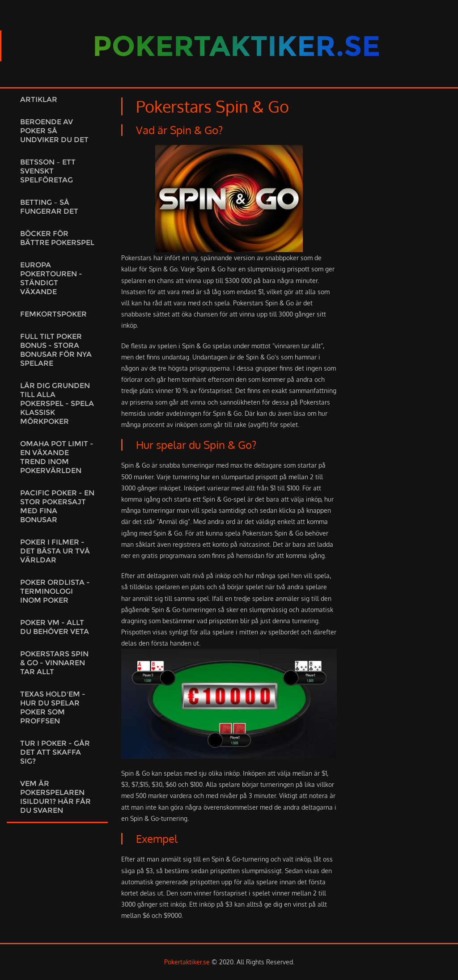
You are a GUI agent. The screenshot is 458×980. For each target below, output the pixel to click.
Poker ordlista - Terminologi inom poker (55, 591)
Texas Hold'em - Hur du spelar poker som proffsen (53, 708)
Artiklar (39, 99)
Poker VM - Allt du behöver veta (55, 627)
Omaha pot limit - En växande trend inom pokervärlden (57, 457)
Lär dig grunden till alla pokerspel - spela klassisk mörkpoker (57, 403)
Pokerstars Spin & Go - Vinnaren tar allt (54, 663)
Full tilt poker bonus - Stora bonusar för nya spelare (56, 350)
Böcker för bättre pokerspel (57, 238)
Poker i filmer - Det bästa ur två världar (55, 551)
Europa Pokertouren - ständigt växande (51, 278)
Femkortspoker (53, 314)
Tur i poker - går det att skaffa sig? (55, 752)
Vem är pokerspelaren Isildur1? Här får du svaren (55, 797)
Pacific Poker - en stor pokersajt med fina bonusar (57, 506)
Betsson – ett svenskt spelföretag (48, 171)
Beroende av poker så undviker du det (54, 131)
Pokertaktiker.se (187, 962)
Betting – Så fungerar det (49, 207)
